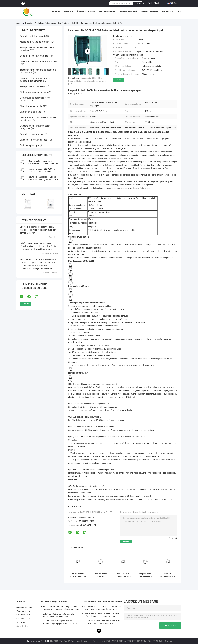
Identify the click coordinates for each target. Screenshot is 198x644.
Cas (179, 12)
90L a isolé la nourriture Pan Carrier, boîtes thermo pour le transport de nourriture (102, 608)
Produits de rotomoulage (32, 134)
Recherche (138, 3)
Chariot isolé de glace (30, 112)
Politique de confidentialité (38, 641)
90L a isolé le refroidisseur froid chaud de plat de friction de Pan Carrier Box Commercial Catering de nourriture (102, 623)
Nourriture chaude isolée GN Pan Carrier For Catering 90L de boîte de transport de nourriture (44, 179)
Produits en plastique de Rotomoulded (122, 500)
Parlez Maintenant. (156, 3)
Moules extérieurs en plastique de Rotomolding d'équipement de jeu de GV (60, 622)
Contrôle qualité (128, 12)
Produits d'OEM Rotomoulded (92, 500)
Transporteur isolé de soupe (34, 87)
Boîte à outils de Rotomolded (34, 56)
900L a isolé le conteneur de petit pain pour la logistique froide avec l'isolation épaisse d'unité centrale (123, 575)
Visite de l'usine (107, 12)
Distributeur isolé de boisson (34, 92)
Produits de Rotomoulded (46, 23)
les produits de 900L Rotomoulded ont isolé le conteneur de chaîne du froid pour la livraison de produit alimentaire (78, 575)
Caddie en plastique (30, 145)
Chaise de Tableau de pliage (34, 140)
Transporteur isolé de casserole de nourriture (102, 601)
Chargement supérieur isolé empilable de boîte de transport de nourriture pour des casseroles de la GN (102, 615)
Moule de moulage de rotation (35, 42)
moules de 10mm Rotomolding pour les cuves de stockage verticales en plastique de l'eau (61, 608)
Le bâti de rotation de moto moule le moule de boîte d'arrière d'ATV (58, 615)
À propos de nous (86, 12)
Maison (56, 12)
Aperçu (20, 23)
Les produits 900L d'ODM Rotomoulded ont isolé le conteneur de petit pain (87, 81)
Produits (68, 12)
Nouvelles (167, 12)
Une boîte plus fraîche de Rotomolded (38, 61)
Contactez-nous (150, 12)
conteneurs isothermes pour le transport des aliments (35, 80)
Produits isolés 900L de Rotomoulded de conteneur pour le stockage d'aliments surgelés (100, 575)
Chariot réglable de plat (31, 106)
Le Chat (118, 80)
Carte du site (22, 626)
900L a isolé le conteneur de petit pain (155, 500)
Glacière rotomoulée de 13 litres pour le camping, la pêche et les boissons (168, 575)
